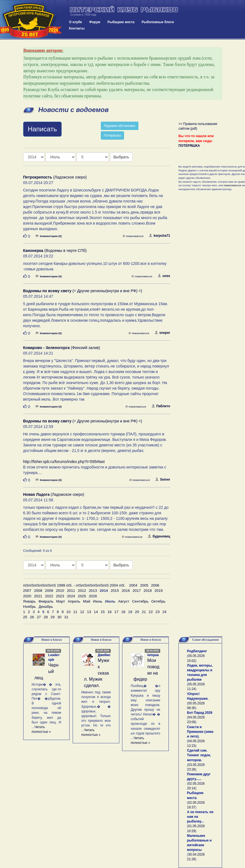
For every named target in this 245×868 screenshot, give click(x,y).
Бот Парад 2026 (200, 713)
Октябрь (159, 601)
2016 (126, 591)
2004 (133, 585)
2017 (137, 591)
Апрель (74, 601)
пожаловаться (133, 236)
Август (124, 601)
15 (103, 612)
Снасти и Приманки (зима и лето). (200, 732)
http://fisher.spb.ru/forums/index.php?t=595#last (64, 462)
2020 (27, 596)
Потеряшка (112, 135)
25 (25, 617)
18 (123, 612)
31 (66, 617)
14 (96, 612)
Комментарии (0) (49, 236)
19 (130, 612)
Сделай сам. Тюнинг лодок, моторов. (199, 755)
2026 (93, 596)
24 (164, 612)
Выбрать (121, 157)
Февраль (46, 601)
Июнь (98, 601)
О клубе (76, 22)
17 (116, 612)
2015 (115, 591)
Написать (42, 129)
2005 (144, 585)
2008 (38, 591)
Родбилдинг (197, 651)
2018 (148, 591)
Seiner (163, 480)
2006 (155, 585)
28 (46, 617)
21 (144, 612)
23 (158, 612)
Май (86, 601)
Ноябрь (30, 607)
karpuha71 (160, 236)
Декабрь (46, 607)
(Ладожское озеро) (55, 177)
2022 (49, 596)
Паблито (161, 406)
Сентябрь (140, 601)
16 (110, 612)
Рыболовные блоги (158, 22)
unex (164, 276)
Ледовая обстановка (120, 126)
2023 (60, 596)
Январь (30, 601)
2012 (82, 591)
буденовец (159, 536)
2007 (27, 591)
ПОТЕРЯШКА (189, 146)
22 (151, 612)
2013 (93, 591)
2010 (60, 591)
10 (68, 612)
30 (60, 617)
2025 (82, 596)
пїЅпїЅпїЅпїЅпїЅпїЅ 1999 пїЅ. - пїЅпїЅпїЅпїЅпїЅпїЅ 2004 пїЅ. (74, 585)
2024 (71, 596)
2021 (38, 596)
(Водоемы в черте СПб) (55, 251)
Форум (95, 22)
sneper (162, 333)
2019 (159, 591)
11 (75, 612)
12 (82, 612)
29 (53, 617)
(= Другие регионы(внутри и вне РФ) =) (83, 291)
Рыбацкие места (121, 22)
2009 (49, 591)
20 (137, 612)
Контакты (77, 28)
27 (39, 617)
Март (60, 601)
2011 (71, 591)
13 (89, 612)
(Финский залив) (62, 348)
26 (32, 617)
